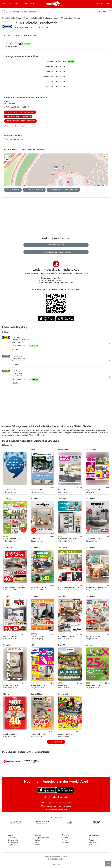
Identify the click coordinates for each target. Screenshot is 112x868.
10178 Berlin (102, 12)
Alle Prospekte (56, 742)
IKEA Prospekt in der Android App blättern (56, 803)
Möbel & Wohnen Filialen (20, 18)
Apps (108, 4)
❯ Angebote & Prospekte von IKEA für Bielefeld (19, 35)
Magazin (99, 4)
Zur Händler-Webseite (56, 245)
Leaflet (87, 185)
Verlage (38, 840)
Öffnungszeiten (13, 840)
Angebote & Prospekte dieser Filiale (20, 112)
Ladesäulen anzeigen (34, 190)
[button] (105, 156)
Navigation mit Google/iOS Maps (63, 190)
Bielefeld (5, 18)
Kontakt (38, 845)
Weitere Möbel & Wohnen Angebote (56, 252)
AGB (90, 845)
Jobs (91, 838)
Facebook (65, 838)
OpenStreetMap (96, 185)
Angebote (11, 845)
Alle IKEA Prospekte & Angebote (18, 117)
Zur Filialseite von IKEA (14, 139)
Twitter (64, 840)
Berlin (61, 5)
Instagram (65, 842)
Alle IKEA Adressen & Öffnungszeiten (20, 121)
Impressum (93, 847)
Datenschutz (93, 842)
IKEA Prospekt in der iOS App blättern (56, 806)
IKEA (16, 27)
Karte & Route (25, 150)
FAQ (36, 842)
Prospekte (7, 4)
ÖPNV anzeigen (13, 190)
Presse (91, 840)
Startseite (12, 838)
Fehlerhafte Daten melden (14, 126)
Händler (18, 4)
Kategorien (29, 4)
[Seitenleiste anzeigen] (108, 864)
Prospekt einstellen (42, 838)
